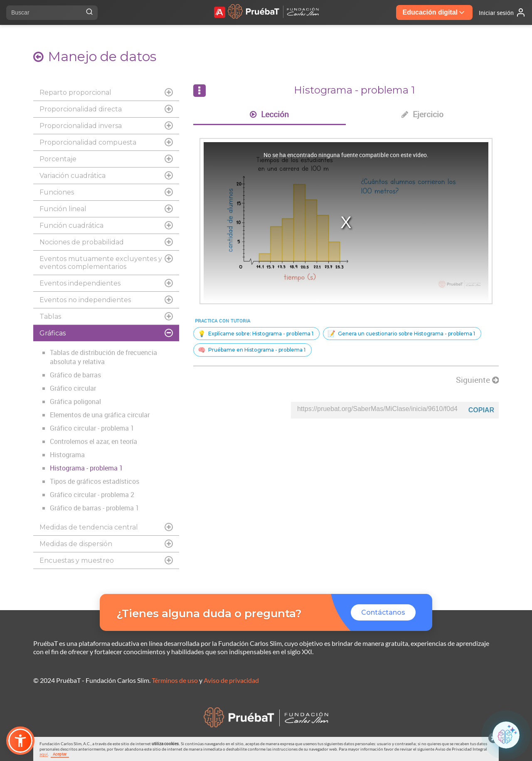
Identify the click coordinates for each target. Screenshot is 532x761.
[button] (20, 741)
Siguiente (477, 380)
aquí (44, 754)
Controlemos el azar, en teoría (94, 441)
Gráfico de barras (75, 375)
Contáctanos (383, 612)
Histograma (67, 455)
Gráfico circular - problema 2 (92, 495)
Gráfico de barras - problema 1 (95, 508)
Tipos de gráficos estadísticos (95, 481)
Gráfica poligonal (75, 401)
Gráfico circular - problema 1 (92, 428)
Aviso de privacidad (231, 680)
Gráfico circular (73, 388)
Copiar (481, 410)
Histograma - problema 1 (86, 468)
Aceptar (60, 754)
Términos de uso (175, 680)
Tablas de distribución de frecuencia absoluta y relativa (103, 357)
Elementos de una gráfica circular (100, 415)
